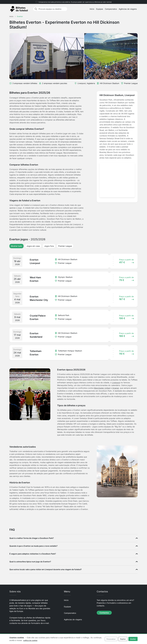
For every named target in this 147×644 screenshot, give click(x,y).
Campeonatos (111, 9)
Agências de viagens (128, 9)
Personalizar (111, 639)
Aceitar (133, 639)
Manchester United (102, 388)
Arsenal (116, 388)
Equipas (100, 9)
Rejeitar (123, 639)
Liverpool (116, 383)
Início (92, 9)
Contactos (104, 613)
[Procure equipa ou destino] (52, 9)
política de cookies (30, 640)
